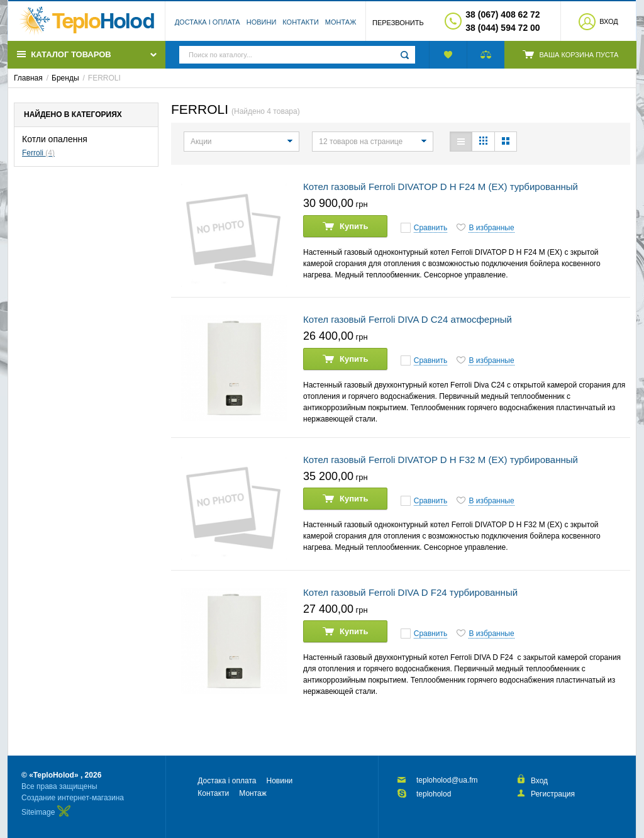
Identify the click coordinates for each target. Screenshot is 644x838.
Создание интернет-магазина (73, 798)
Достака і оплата (208, 22)
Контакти (301, 22)
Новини (262, 22)
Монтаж (341, 22)
